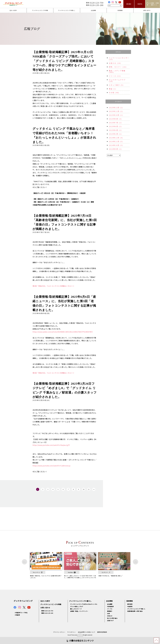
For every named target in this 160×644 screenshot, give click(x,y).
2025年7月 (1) (115, 123)
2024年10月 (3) (116, 145)
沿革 (108, 613)
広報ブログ (110, 621)
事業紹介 (110, 611)
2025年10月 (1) (116, 115)
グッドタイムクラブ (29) (117, 80)
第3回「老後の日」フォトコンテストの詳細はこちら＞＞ (53, 286)
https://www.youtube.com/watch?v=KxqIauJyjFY (51, 445)
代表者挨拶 (110, 606)
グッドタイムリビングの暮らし (80, 601)
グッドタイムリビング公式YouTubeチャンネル (84, 604)
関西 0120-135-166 (47, 613)
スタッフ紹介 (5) (116, 85)
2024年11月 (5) (116, 141)
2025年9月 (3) (115, 119)
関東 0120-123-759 (47, 611)
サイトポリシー (72, 632)
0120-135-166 (95, 5)
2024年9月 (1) (115, 149)
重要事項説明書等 (102, 632)
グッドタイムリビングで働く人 (136, 609)
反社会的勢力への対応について (87, 632)
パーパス (110, 609)
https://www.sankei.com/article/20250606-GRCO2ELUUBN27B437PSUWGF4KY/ (63, 332)
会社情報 (109, 601)
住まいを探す (45, 601)
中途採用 (130, 606)
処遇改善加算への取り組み (135, 611)
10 (84, 489)
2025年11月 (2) (116, 111)
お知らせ (110, 616)
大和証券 (17, 615)
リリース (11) (115, 76)
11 (89, 489)
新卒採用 (130, 604)
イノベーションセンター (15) (119, 59)
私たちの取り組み (112, 618)
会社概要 (110, 604)
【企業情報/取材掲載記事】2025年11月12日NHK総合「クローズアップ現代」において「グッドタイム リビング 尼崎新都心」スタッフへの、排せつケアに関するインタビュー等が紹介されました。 (64, 61)
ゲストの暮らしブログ (77, 606)
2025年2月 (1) (115, 134)
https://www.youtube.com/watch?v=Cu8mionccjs (51, 466)
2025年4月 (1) (115, 130)
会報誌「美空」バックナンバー (79, 611)
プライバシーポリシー (59, 632)
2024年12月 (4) (116, 138)
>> (94, 489)
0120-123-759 (95, 3)
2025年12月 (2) (116, 108)
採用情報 (130, 601)
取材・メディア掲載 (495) (117, 71)
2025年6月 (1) (115, 126)
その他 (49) (114, 93)
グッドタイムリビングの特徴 (51, 604)
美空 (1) (112, 89)
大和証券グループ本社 (21, 613)
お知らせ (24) (115, 63)
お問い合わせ (45, 608)
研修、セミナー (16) (118, 67)
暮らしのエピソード (76, 609)
